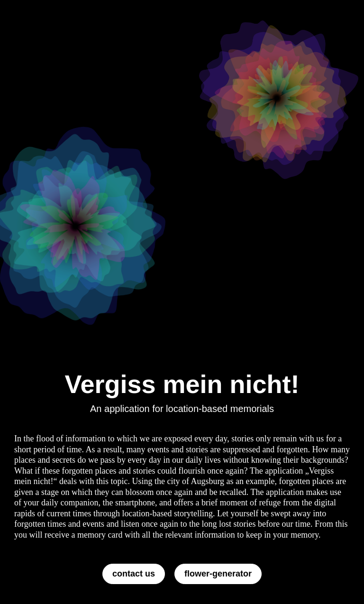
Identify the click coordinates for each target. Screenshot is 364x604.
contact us (134, 574)
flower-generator (218, 574)
